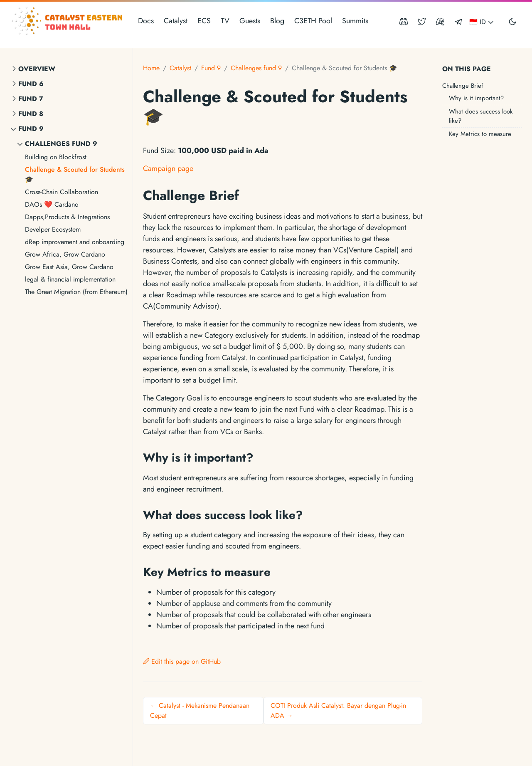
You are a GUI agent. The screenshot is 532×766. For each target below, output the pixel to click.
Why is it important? (476, 98)
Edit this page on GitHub (182, 661)
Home (151, 68)
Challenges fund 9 (61, 144)
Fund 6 (31, 84)
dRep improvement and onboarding (75, 242)
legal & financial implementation (70, 279)
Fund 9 (31, 129)
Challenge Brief (463, 86)
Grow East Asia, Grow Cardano (69, 267)
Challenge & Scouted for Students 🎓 (75, 174)
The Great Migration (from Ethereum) (76, 292)
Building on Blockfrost (56, 157)
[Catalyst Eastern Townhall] (68, 21)
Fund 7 (31, 99)
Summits (355, 21)
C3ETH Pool (313, 21)
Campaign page (168, 168)
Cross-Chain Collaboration (62, 192)
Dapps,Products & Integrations (67, 217)
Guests (250, 21)
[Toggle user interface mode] (512, 21)
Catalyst (176, 21)
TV (225, 21)
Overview (37, 69)
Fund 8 (31, 114)
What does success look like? (481, 116)
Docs (146, 21)
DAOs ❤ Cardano (52, 204)
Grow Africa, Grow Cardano (65, 254)
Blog (277, 21)
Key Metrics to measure (480, 134)
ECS (204, 21)
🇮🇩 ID (482, 22)
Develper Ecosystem (53, 229)
